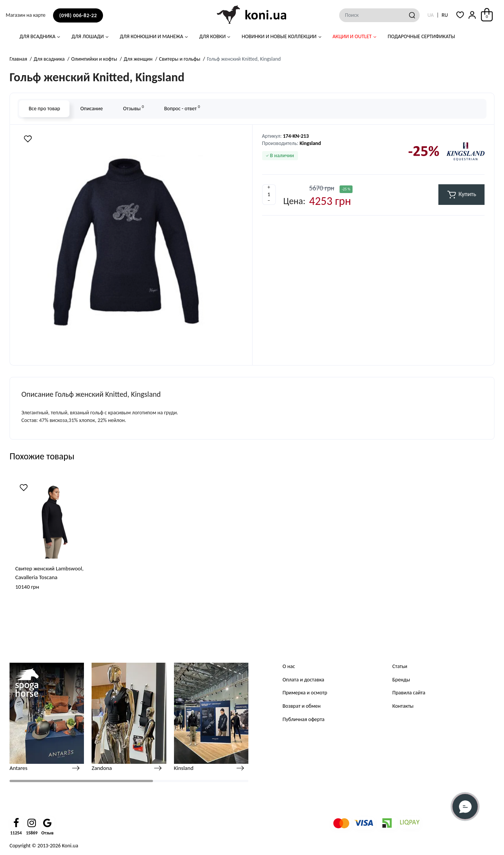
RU (445, 15)
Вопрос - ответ (182, 108)
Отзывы (133, 108)
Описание (91, 109)
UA (431, 15)
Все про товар (44, 109)
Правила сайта (409, 693)
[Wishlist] (28, 139)
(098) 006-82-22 (78, 15)
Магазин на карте (26, 15)
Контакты (403, 706)
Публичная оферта (304, 719)
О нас (289, 666)
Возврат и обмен (302, 706)
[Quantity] (269, 195)
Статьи (400, 666)
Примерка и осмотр (305, 693)
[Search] (412, 15)
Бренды (401, 680)
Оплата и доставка (304, 680)
